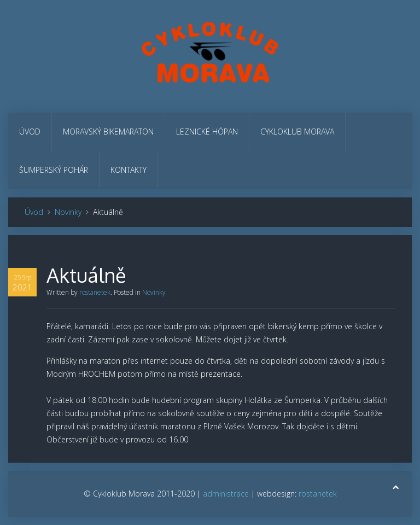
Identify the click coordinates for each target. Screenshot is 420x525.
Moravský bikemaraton (108, 132)
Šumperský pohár (54, 170)
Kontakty (129, 170)
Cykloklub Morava (297, 132)
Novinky (68, 212)
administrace (226, 494)
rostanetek (95, 292)
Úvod (30, 132)
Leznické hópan (207, 132)
